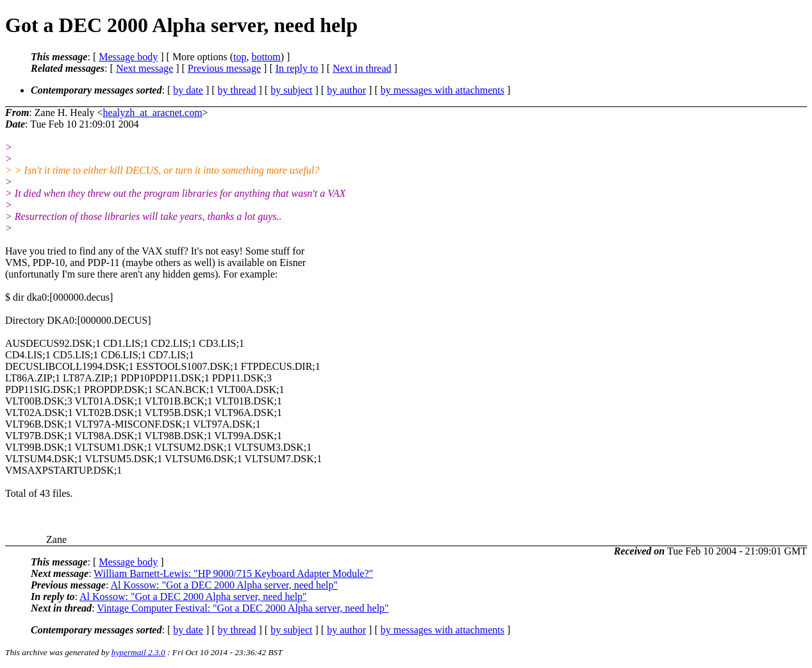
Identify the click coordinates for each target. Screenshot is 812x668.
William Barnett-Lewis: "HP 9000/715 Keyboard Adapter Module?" (233, 573)
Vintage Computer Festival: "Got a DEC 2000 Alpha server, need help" (243, 608)
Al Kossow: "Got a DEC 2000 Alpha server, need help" (224, 585)
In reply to (297, 68)
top (240, 57)
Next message (145, 68)
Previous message (224, 68)
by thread (237, 90)
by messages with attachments (443, 90)
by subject (291, 90)
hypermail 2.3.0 (138, 652)
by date (188, 90)
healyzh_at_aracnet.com (153, 113)
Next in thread (362, 68)
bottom (266, 57)
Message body (128, 57)
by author (346, 90)
